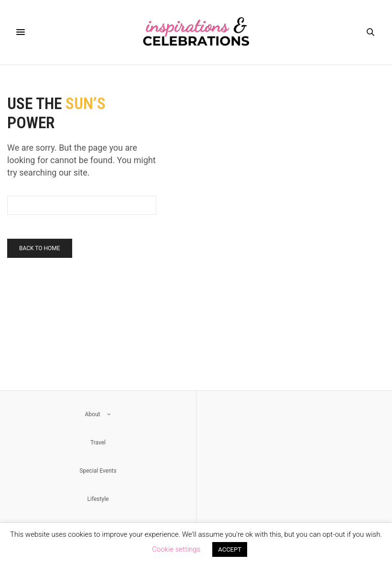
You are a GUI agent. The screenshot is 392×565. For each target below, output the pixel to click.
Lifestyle (98, 499)
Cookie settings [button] (176, 549)
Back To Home (40, 248)
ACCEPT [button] (230, 549)
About (98, 414)
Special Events (98, 471)
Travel (98, 443)
